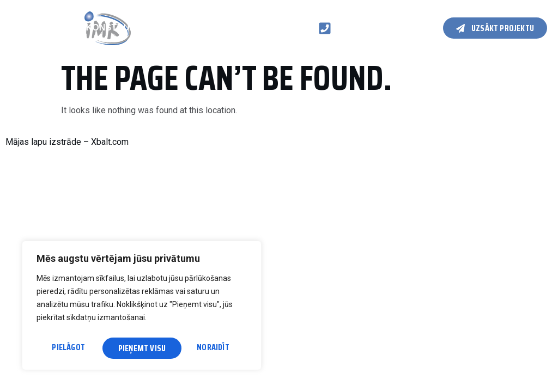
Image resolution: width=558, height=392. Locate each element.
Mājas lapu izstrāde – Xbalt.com (67, 142)
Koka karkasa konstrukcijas (87, 27)
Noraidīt (135, 348)
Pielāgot (68, 348)
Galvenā (28, 17)
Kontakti (34, 39)
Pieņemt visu (208, 348)
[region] (142, 308)
